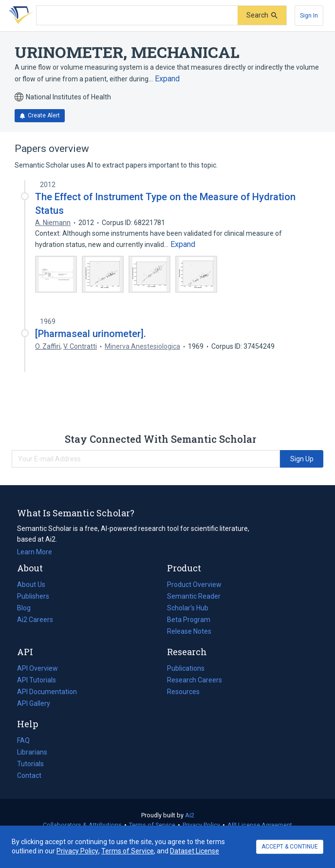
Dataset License (195, 851)
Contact (29, 775)
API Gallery (34, 703)
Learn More (35, 552)
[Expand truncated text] (167, 79)
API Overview (37, 668)
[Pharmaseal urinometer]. (91, 334)
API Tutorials (37, 680)
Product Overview (194, 585)
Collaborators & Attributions (82, 825)
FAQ (23, 740)
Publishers (33, 596)
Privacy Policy (201, 825)
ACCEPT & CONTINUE (290, 847)
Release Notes (189, 631)
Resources (183, 692)
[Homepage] (19, 16)
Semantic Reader (194, 596)
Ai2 (190, 815)
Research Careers (195, 680)
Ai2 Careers (35, 620)
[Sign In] (309, 16)
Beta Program (189, 620)
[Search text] (137, 16)
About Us (31, 585)
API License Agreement (260, 825)
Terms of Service (152, 825)
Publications (186, 668)
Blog (28, 608)
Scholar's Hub (188, 608)
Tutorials (30, 764)
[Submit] (262, 15)
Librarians (32, 752)
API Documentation (47, 692)
